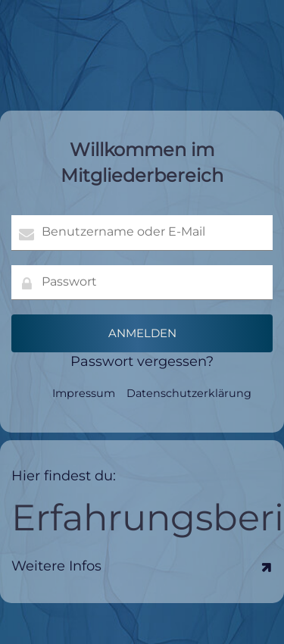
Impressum (84, 393)
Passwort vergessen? (142, 361)
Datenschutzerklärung (189, 393)
